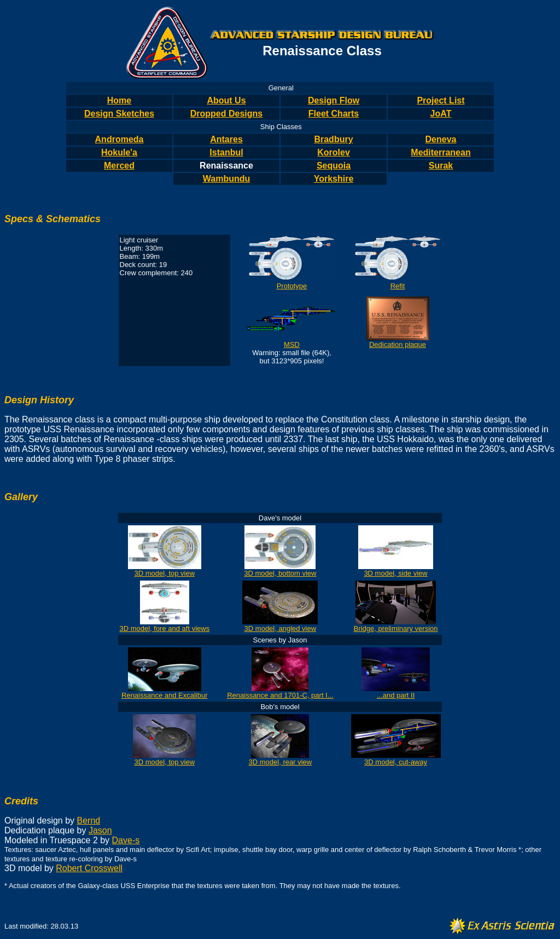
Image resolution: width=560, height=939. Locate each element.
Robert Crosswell (89, 868)
